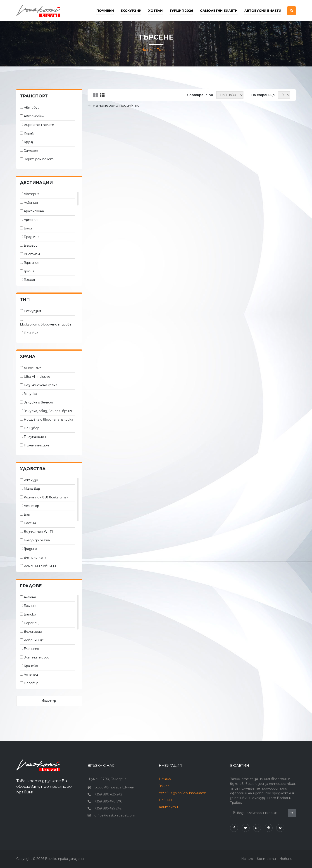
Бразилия (32, 237)
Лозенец (31, 675)
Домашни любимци (40, 566)
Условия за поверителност (183, 793)
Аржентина (34, 211)
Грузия (29, 271)
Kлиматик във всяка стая (46, 497)
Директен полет (39, 125)
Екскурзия (32, 311)
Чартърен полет (39, 159)
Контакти (168, 807)
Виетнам (32, 254)
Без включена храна (40, 385)
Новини (165, 800)
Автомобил (34, 116)
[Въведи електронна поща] (259, 813)
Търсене (164, 50)
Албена (30, 597)
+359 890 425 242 (108, 794)
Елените (31, 649)
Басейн (30, 523)
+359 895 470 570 (108, 801)
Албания (31, 203)
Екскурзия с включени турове (46, 324)
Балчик (30, 606)
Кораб (29, 133)
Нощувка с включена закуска (48, 420)
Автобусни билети (263, 11)
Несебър (31, 683)
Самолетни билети (219, 11)
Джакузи (31, 480)
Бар (27, 514)
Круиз (29, 142)
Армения (31, 220)
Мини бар (32, 489)
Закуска (30, 394)
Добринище (34, 640)
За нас (164, 786)
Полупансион (35, 437)
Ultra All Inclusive (37, 377)
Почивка (31, 333)
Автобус (32, 108)
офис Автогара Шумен (114, 787)
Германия (31, 263)
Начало (147, 50)
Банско (30, 614)
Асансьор (31, 506)
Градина (30, 549)
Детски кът (35, 557)
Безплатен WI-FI (38, 532)
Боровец (31, 623)
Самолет (32, 151)
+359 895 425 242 (108, 808)
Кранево (31, 666)
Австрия (31, 194)
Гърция (29, 280)
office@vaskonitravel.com (115, 815)
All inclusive (33, 368)
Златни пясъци (37, 657)
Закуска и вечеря (38, 402)
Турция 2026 (181, 11)
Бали (28, 228)
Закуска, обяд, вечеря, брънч (48, 411)
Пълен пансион (36, 445)
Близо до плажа (37, 540)
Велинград (33, 632)
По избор (32, 428)
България (32, 245)
